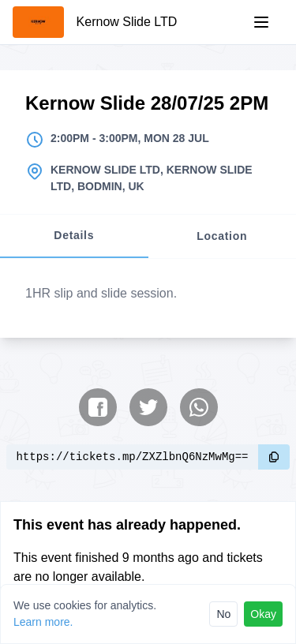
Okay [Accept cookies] (263, 614)
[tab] (74, 236)
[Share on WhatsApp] (199, 407)
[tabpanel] (148, 298)
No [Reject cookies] (223, 614)
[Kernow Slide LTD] (95, 22)
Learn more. (43, 622)
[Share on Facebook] (98, 407)
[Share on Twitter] (148, 407)
